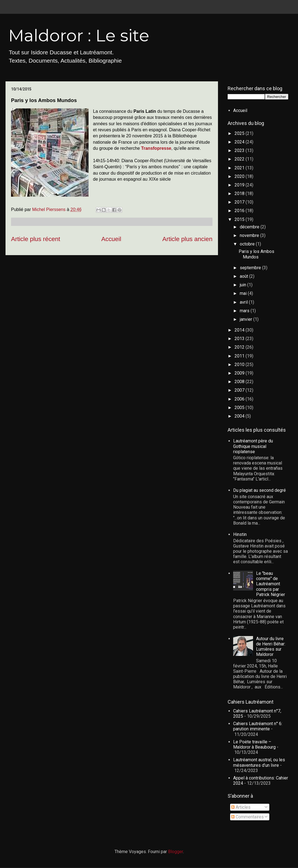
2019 (240, 185)
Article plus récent (36, 239)
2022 (240, 159)
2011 (240, 356)
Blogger (175, 852)
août (244, 276)
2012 (240, 347)
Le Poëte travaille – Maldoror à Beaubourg (254, 744)
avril (244, 302)
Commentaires (248, 817)
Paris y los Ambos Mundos (256, 254)
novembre (250, 235)
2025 (240, 133)
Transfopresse (156, 148)
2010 (240, 364)
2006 (240, 399)
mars (245, 311)
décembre (250, 227)
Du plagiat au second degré (260, 490)
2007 (240, 390)
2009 (240, 373)
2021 (240, 168)
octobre (248, 244)
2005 (240, 408)
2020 (240, 176)
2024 (240, 142)
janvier (247, 319)
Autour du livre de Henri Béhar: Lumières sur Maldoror (271, 647)
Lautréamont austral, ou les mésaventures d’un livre (259, 762)
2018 (240, 193)
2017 (240, 202)
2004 (240, 416)
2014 (240, 330)
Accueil (111, 239)
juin (244, 285)
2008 (240, 382)
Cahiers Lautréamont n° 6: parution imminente (258, 726)
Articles (241, 807)
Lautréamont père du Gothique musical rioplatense (253, 446)
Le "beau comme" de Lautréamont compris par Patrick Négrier (271, 584)
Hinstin (240, 534)
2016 (240, 211)
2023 (240, 150)
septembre (251, 268)
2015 (240, 219)
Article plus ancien (187, 239)
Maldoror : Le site (79, 35)
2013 (240, 339)
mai (244, 293)
